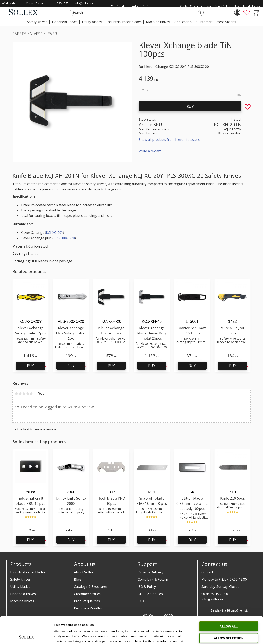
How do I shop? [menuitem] (251, 6)
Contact (207, 572)
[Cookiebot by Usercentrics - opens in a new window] (27, 636)
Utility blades (20, 587)
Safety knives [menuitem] (37, 22)
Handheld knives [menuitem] (65, 22)
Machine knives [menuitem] (158, 22)
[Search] (200, 12)
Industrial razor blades (28, 572)
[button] (247, 13)
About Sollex (84, 572)
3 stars (24, 393)
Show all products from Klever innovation (171, 140)
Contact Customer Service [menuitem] (196, 6)
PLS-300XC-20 (64, 238)
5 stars (31, 393)
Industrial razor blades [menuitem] (124, 22)
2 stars (20, 393)
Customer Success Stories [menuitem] (216, 22)
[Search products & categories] (132, 12)
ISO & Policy (147, 587)
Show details (216, 636)
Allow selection (229, 611)
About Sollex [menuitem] (223, 6)
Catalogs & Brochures (91, 587)
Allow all (229, 599)
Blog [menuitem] (236, 6)
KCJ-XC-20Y (55, 233)
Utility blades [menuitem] (92, 22)
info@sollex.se (84, 3)
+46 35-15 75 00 (61, 6)
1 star (16, 393)
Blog (78, 579)
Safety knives (20, 579)
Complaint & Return (153, 579)
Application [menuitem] (183, 22)
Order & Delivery (150, 572)
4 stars (28, 393)
